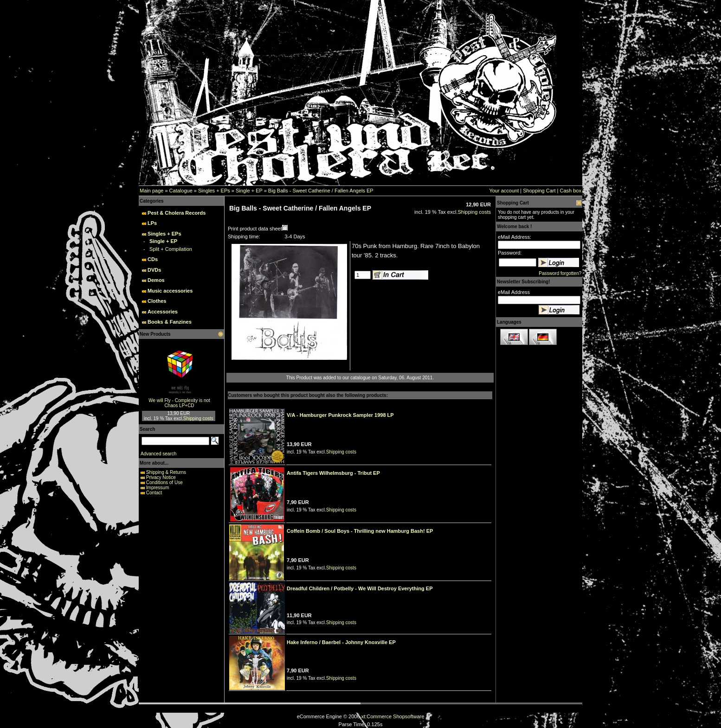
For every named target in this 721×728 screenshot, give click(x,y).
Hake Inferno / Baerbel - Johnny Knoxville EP (341, 642)
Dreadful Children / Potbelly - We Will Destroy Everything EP (360, 588)
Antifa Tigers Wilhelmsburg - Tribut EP (333, 473)
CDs (153, 259)
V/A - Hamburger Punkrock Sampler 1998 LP (340, 415)
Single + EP (249, 191)
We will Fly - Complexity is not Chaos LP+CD (179, 403)
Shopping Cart (539, 191)
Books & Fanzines (170, 322)
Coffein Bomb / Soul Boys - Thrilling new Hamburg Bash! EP (360, 531)
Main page (151, 191)
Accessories (163, 312)
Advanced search (158, 454)
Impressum (158, 488)
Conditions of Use (164, 482)
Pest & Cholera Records (177, 213)
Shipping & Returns (166, 472)
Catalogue (181, 191)
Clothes (157, 301)
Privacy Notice (161, 477)
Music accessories (170, 291)
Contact (154, 493)
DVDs (154, 270)
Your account (504, 191)
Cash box (571, 191)
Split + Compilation (171, 249)
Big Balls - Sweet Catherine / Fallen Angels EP (321, 191)
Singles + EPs (214, 191)
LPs (152, 223)
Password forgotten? (560, 273)
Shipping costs (198, 418)
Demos (156, 280)
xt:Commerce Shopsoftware (393, 716)
